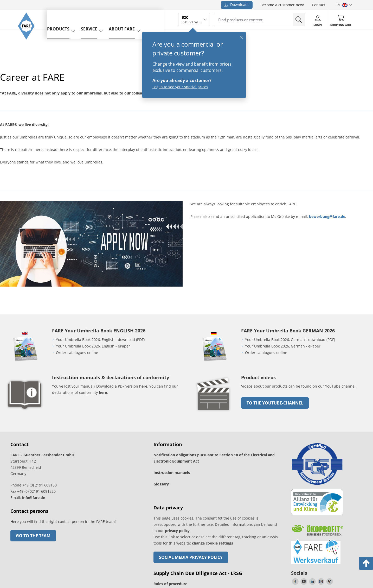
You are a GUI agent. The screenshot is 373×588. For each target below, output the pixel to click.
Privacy (105, 557)
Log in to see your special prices (180, 87)
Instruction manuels (172, 404)
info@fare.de (34, 429)
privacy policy (177, 462)
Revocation (121, 557)
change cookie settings (213, 474)
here (143, 317)
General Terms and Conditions (53, 557)
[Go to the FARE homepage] (29, 46)
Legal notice (88, 557)
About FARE (130, 19)
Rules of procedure (170, 515)
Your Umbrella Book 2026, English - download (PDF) (100, 271)
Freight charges (17, 557)
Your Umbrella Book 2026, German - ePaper (283, 277)
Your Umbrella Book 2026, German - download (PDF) (290, 271)
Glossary (161, 415)
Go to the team (33, 467)
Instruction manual (171, 526)
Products (67, 19)
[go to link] (214, 344)
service (97, 19)
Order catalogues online (77, 284)
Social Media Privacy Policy (191, 489)
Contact (319, 5)
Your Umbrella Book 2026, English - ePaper (93, 277)
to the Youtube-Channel (275, 334)
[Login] (318, 20)
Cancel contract (179, 541)
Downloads (237, 5)
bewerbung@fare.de (327, 216)
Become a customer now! (282, 5)
